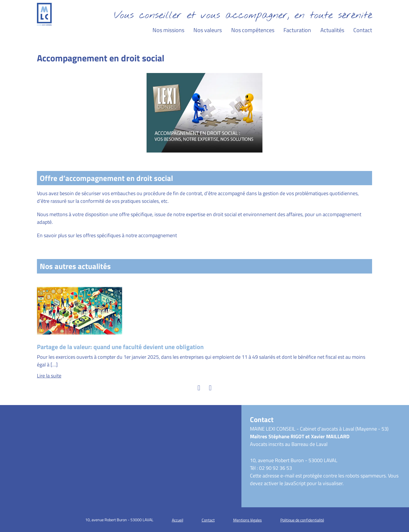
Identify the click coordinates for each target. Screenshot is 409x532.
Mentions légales (248, 520)
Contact (363, 30)
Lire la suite (49, 376)
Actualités (332, 30)
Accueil (178, 520)
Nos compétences (253, 30)
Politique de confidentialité (302, 520)
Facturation (297, 30)
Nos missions (168, 30)
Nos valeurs (208, 30)
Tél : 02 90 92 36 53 (271, 468)
